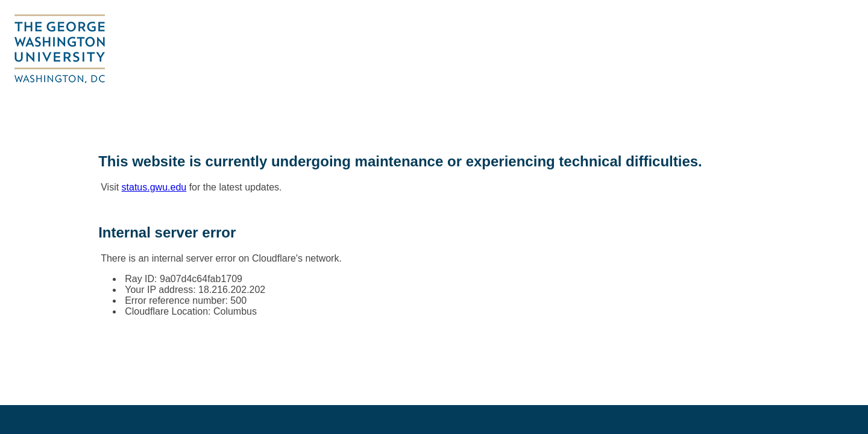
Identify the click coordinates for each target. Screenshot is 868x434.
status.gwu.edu (154, 187)
